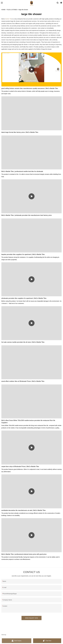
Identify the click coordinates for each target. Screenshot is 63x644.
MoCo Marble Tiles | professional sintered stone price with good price (24, 554)
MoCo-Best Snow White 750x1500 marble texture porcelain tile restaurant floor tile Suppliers (28, 422)
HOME (3, 10)
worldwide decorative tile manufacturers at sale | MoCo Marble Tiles (23, 510)
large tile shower (23, 10)
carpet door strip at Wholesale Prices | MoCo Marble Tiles (20, 466)
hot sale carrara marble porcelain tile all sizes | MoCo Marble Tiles (23, 342)
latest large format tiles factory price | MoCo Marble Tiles (20, 132)
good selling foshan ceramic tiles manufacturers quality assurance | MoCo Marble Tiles (30, 88)
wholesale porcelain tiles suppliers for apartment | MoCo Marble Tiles (24, 298)
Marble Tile (8, 19)
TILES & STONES (12, 10)
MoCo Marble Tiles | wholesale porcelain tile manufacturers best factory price (27, 215)
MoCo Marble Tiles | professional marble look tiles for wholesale (22, 171)
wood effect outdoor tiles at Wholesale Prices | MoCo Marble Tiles (23, 381)
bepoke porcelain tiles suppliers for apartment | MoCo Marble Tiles (23, 254)
